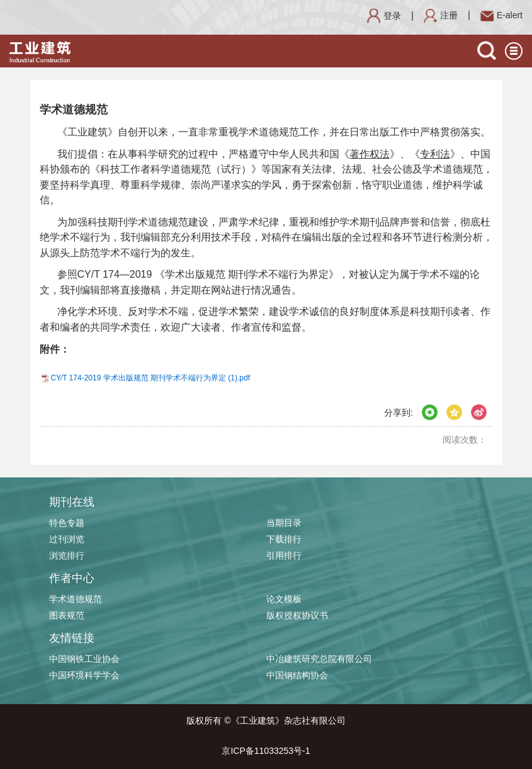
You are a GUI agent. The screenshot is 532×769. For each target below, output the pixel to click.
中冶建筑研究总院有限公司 (319, 659)
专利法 (435, 154)
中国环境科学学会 (84, 675)
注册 (441, 15)
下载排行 (284, 539)
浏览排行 (67, 555)
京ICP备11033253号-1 (266, 751)
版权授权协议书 (297, 615)
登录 (384, 16)
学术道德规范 (76, 599)
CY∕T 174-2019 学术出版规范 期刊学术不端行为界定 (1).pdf (151, 378)
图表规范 (67, 615)
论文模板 (284, 599)
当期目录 (284, 523)
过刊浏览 (67, 539)
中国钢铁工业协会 (84, 659)
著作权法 (370, 154)
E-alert (501, 15)
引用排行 (284, 555)
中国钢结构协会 (297, 675)
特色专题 (67, 523)
